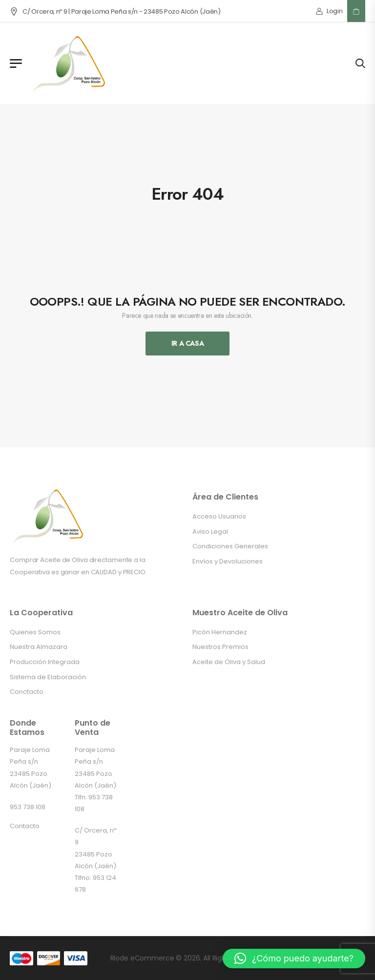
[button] (294, 959)
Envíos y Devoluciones (228, 561)
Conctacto (27, 692)
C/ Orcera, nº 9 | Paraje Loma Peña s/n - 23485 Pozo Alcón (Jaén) (115, 11)
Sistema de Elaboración (48, 677)
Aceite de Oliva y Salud (229, 662)
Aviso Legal (210, 532)
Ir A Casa (188, 343)
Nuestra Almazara (39, 647)
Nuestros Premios (220, 647)
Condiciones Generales (230, 546)
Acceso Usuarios (219, 516)
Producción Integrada (45, 662)
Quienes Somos (35, 632)
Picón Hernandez (220, 632)
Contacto (25, 826)
